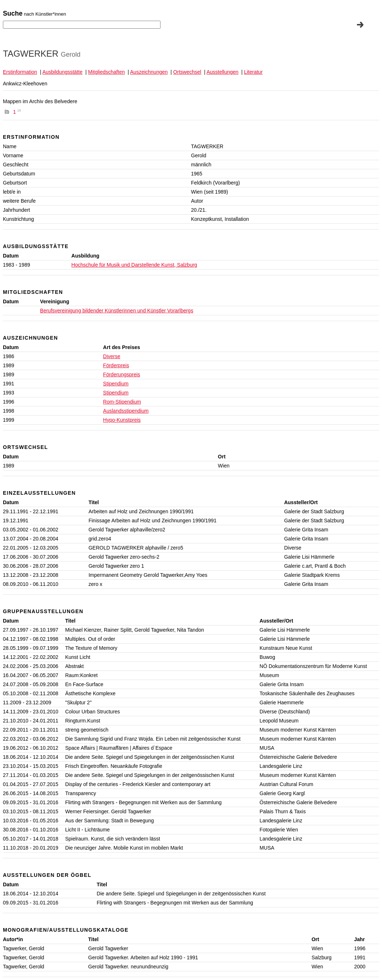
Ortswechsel (187, 72)
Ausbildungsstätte (63, 72)
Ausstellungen (223, 72)
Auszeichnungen (149, 72)
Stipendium (116, 384)
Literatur (253, 72)
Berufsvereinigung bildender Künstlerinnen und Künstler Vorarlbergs (117, 311)
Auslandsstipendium (126, 411)
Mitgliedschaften (107, 72)
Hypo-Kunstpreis (122, 420)
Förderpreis (116, 365)
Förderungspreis (122, 374)
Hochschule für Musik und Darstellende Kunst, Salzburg (134, 265)
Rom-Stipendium (122, 402)
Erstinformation (20, 72)
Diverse (112, 356)
